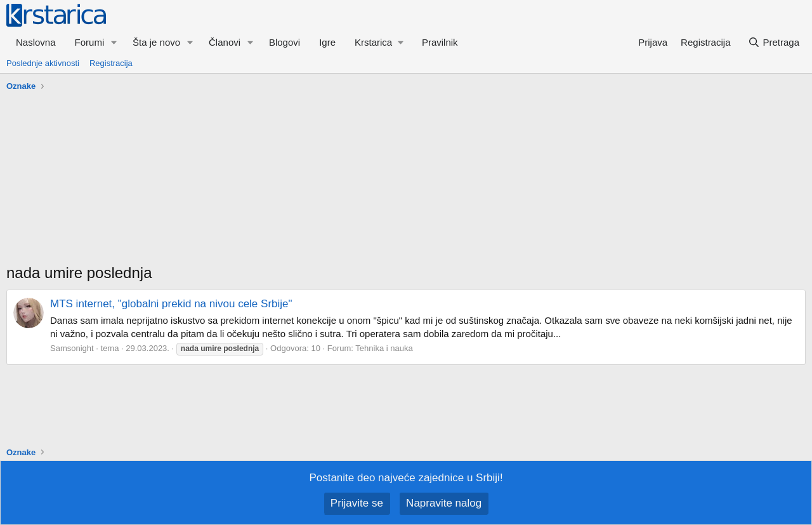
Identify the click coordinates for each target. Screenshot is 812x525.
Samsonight (72, 348)
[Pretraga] (774, 42)
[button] (114, 42)
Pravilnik (440, 42)
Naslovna (36, 42)
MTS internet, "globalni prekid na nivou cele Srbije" (171, 304)
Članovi (225, 42)
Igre (327, 42)
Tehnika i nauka (384, 348)
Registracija (111, 63)
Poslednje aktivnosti (43, 63)
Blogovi (285, 42)
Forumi (90, 42)
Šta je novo (156, 42)
